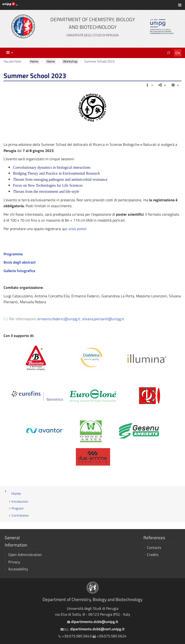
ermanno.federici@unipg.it (59, 319)
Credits (153, 555)
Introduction (20, 501)
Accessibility (18, 569)
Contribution (20, 515)
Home (16, 493)
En (178, 53)
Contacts (154, 547)
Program (18, 508)
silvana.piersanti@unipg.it (103, 319)
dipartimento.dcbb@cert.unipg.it (92, 629)
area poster (78, 229)
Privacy (14, 562)
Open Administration (25, 555)
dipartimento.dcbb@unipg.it (93, 622)
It (169, 53)
